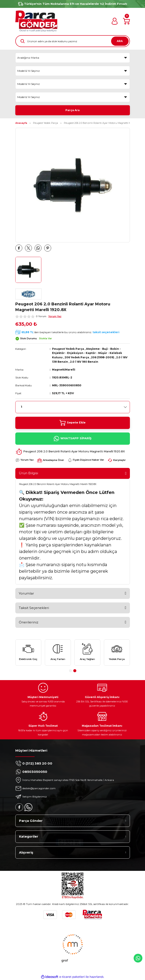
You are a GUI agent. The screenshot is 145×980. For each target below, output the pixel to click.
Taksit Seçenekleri (34, 608)
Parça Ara (72, 110)
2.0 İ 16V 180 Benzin (84, 362)
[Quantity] (73, 407)
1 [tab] (70, 671)
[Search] (73, 41)
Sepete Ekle (72, 423)
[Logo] (36, 21)
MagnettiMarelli (64, 370)
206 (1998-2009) (103, 357)
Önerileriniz (29, 622)
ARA (120, 41)
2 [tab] (75, 671)
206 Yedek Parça (77, 357)
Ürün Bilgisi (28, 473)
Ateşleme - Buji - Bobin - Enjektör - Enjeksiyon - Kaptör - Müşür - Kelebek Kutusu (87, 353)
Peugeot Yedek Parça (68, 349)
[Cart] (126, 21)
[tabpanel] (28, 652)
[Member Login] (115, 21)
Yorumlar (26, 593)
